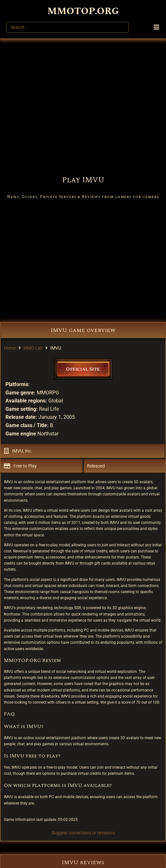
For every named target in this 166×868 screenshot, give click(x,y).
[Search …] (68, 27)
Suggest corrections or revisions (83, 833)
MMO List (33, 348)
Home (10, 348)
